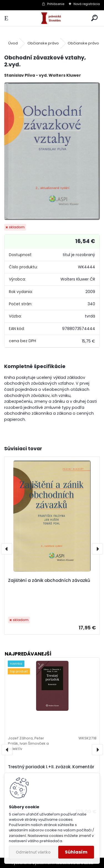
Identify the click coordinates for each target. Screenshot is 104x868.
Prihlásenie (56, 4)
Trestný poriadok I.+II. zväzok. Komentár (51, 767)
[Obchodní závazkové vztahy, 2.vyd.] (52, 151)
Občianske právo (43, 43)
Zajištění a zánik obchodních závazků (49, 580)
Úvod (13, 43)
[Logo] (52, 18)
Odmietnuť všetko (33, 852)
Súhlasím (76, 852)
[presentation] (7, 549)
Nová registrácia (87, 4)
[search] (94, 18)
